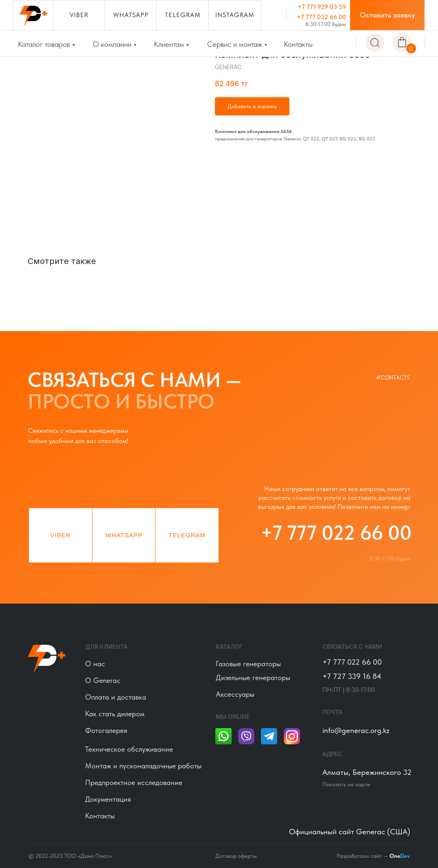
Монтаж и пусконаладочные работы (143, 766)
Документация (108, 799)
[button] (387, 15)
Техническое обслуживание (129, 749)
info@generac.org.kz (356, 730)
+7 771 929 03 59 (322, 7)
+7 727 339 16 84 (352, 676)
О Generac (103, 680)
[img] (375, 43)
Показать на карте (346, 784)
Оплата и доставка (116, 697)
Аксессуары (235, 694)
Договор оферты (236, 856)
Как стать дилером (115, 714)
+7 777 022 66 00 (321, 17)
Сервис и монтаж (235, 44)
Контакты (298, 44)
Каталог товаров (44, 44)
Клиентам (169, 44)
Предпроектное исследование (134, 782)
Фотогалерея (106, 730)
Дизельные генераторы (253, 677)
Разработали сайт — (373, 856)
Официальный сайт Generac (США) (350, 832)
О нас (95, 664)
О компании (112, 44)
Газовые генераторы (248, 664)
